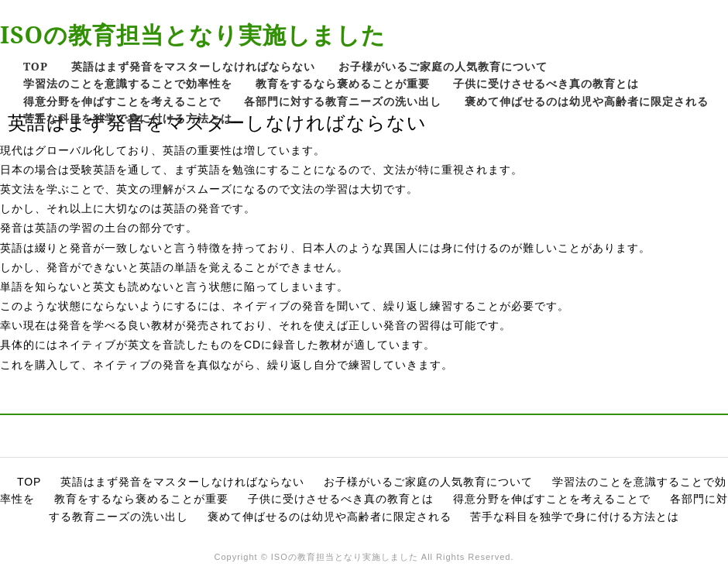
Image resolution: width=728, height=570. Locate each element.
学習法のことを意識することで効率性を (128, 83)
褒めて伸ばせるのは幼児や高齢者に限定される (587, 101)
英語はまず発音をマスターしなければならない (193, 66)
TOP (36, 66)
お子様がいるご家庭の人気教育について (443, 66)
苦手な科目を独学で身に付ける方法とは (128, 118)
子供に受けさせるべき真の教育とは (546, 83)
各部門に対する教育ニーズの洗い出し (343, 101)
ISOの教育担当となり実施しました (193, 34)
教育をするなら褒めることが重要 (343, 83)
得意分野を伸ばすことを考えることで (122, 101)
